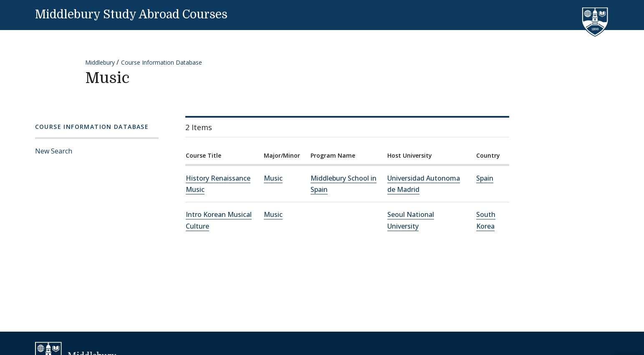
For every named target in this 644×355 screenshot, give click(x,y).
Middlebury (100, 62)
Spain (485, 178)
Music (273, 178)
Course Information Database (162, 62)
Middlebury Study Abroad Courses (131, 15)
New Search (54, 151)
